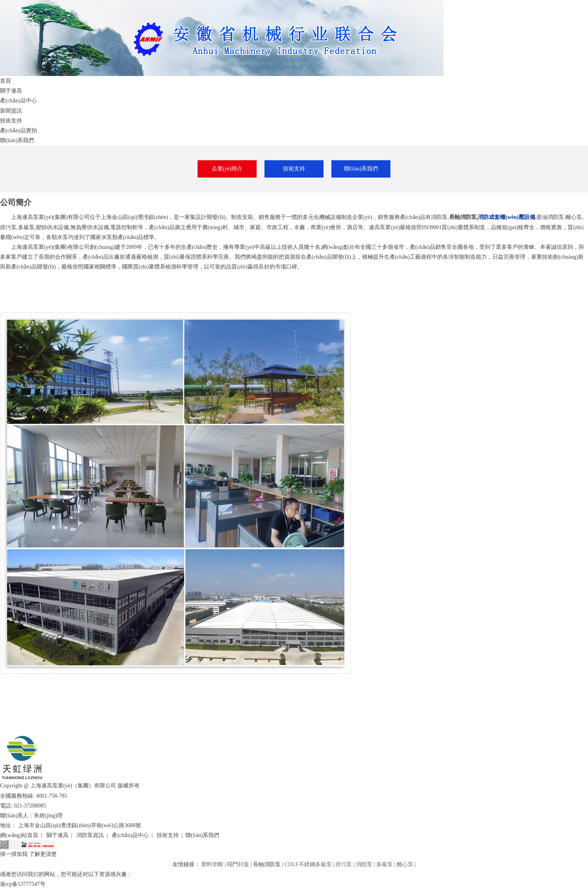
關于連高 (11, 91)
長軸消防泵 (463, 217)
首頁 (6, 81)
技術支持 (11, 121)
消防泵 (364, 864)
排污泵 (344, 864)
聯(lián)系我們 (17, 140)
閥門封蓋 (238, 864)
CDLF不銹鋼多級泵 (308, 864)
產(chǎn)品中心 (18, 101)
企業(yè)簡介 (227, 169)
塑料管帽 (212, 864)
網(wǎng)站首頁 (19, 835)
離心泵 (405, 864)
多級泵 (385, 864)
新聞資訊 (11, 111)
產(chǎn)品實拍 (18, 131)
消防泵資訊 (90, 835)
